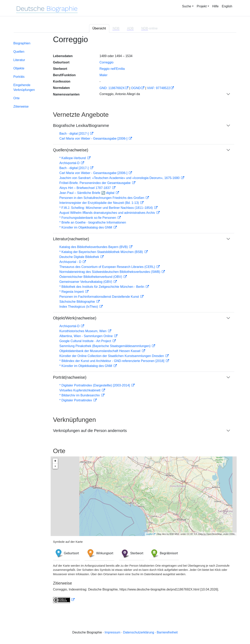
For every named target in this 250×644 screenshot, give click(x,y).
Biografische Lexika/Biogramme (81, 125)
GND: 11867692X (112, 88)
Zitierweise (21, 107)
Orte (16, 98)
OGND (136, 88)
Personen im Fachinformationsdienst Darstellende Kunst (100, 297)
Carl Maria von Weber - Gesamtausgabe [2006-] (94, 139)
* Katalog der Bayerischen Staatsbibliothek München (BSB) (102, 252)
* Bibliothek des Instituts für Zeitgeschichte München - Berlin (102, 287)
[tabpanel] (125, 321)
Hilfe (216, 6)
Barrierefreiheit (167, 632)
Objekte (19, 68)
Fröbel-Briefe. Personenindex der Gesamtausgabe (95, 183)
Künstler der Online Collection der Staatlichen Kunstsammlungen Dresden (112, 356)
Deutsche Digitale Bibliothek (80, 257)
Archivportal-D (70, 163)
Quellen (19, 52)
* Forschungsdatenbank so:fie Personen (88, 218)
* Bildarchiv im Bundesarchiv (80, 395)
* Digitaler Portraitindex (76, 400)
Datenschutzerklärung (139, 632)
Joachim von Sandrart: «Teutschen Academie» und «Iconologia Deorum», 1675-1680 (120, 178)
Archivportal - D (71, 262)
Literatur (19, 60)
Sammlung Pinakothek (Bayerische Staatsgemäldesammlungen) (105, 346)
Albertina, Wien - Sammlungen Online (87, 336)
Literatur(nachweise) (71, 239)
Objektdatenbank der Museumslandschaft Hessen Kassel (100, 351)
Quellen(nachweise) (71, 150)
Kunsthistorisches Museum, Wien (83, 331)
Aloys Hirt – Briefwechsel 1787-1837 (86, 188)
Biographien (22, 43)
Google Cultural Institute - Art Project (86, 341)
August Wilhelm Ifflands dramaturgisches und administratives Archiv (108, 213)
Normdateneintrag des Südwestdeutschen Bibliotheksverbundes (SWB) (110, 272)
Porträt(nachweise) (70, 377)
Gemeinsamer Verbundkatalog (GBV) (86, 282)
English (227, 6)
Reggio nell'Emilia (112, 69)
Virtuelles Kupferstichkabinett (80, 390)
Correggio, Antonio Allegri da (120, 94)
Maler (103, 75)
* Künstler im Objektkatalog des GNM (86, 227)
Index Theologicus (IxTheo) (79, 307)
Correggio (106, 62)
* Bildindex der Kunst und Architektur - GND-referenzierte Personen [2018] (112, 361)
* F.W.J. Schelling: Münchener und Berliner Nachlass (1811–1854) (107, 208)
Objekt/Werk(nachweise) (75, 318)
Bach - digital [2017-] (74, 134)
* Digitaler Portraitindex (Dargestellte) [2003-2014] (95, 385)
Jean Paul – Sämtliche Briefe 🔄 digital (87, 193)
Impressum (113, 632)
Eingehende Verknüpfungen (24, 87)
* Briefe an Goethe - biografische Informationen (93, 222)
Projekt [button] (202, 6)
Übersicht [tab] (99, 28)
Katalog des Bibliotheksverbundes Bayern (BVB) (94, 247)
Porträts (19, 77)
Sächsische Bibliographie (78, 302)
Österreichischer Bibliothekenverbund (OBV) (91, 277)
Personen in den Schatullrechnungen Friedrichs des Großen (102, 198)
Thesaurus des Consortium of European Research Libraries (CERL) (108, 267)
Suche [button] (187, 6)
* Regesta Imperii (72, 292)
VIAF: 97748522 (158, 88)
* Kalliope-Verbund (73, 158)
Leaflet (149, 534)
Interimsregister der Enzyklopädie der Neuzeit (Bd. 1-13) (100, 203)
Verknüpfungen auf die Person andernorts (90, 431)
